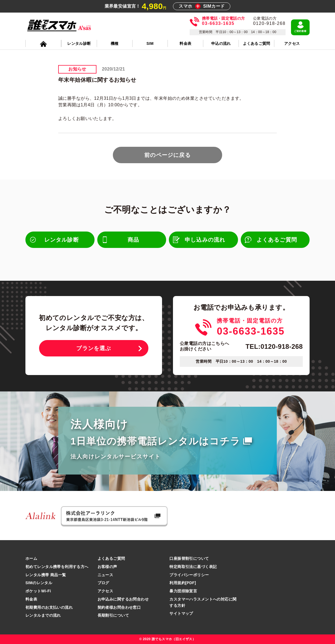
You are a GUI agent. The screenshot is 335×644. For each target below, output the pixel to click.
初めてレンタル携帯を (57, 567)
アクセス (105, 591)
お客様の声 (107, 567)
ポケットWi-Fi (38, 591)
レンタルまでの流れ (43, 615)
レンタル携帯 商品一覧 (46, 575)
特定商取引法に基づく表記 (193, 567)
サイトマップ (181, 613)
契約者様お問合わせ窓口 (119, 607)
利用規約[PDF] (183, 583)
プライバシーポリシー (189, 575)
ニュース (105, 575)
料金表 (31, 599)
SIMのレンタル (39, 583)
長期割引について (113, 615)
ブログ (103, 583)
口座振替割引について (189, 558)
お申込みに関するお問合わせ (123, 599)
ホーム (31, 558)
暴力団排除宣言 (183, 591)
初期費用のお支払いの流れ (49, 607)
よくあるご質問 (111, 558)
